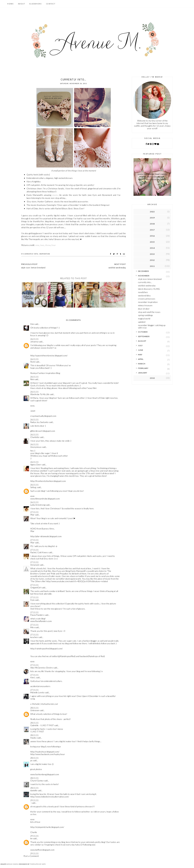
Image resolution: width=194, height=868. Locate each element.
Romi (33, 362)
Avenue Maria (12, 864)
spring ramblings (145, 315)
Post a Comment (31, 856)
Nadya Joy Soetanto (39, 422)
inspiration (45, 254)
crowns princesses (147, 299)
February (143, 368)
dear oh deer (144, 309)
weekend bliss (144, 296)
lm (31, 838)
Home (10, 4)
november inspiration (148, 302)
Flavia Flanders (37, 615)
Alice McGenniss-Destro (42, 668)
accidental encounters (40, 686)
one (37, 245)
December (143, 271)
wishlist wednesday (147, 286)
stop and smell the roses (149, 312)
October (143, 332)
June (141, 350)
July (140, 345)
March (142, 364)
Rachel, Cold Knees (39, 552)
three (48, 245)
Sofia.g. (33, 487)
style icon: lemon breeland (150, 279)
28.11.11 (34, 708)
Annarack (35, 565)
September (144, 336)
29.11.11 (34, 800)
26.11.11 (34, 339)
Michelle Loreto (37, 692)
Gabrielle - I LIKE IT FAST (42, 725)
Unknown (35, 710)
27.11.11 (34, 512)
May (140, 355)
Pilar (32, 515)
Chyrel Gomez (37, 781)
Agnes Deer (36, 465)
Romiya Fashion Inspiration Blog (45, 373)
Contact (51, 4)
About (22, 4)
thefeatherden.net (49, 704)
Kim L (33, 677)
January (143, 373)
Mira (32, 627)
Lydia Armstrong (38, 505)
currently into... (145, 282)
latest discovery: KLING (149, 289)
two (42, 245)
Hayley (33, 738)
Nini (32, 379)
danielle (34, 790)
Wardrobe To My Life (40, 394)
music (55, 195)
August (142, 341)
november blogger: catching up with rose (152, 326)
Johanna (34, 342)
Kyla (32, 600)
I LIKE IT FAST (37, 731)
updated (142, 322)
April (141, 359)
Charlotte (35, 437)
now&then (143, 292)
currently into (31, 254)
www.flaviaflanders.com (41, 621)
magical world (144, 319)
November (144, 276)
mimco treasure (145, 305)
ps (31, 760)
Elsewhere (36, 4)
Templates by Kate (38, 864)
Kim (32, 324)
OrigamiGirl (36, 587)
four (54, 245)
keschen (34, 637)
